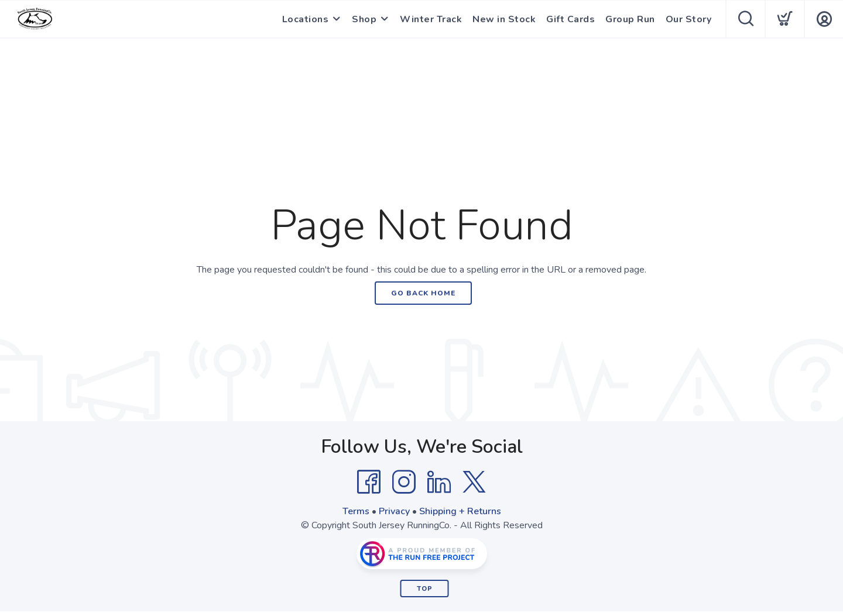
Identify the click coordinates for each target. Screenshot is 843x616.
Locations (306, 19)
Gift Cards (570, 19)
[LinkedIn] (439, 482)
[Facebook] (369, 482)
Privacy (394, 511)
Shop (364, 19)
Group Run (630, 19)
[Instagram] (404, 482)
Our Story (689, 19)
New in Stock (504, 19)
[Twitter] (474, 482)
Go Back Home (423, 293)
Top (425, 589)
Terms (356, 511)
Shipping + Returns (460, 511)
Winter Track (431, 19)
